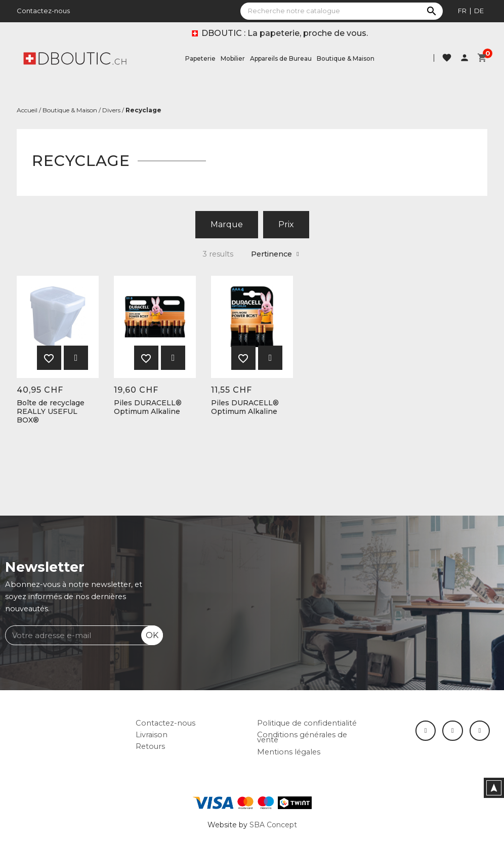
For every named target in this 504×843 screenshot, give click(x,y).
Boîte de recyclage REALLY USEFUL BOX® (51, 411)
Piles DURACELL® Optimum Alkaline (148, 407)
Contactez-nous (43, 11)
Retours (150, 746)
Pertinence (275, 254)
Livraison (152, 735)
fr (462, 11)
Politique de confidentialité (307, 723)
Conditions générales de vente (302, 737)
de (479, 11)
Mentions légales (289, 752)
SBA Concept (273, 825)
